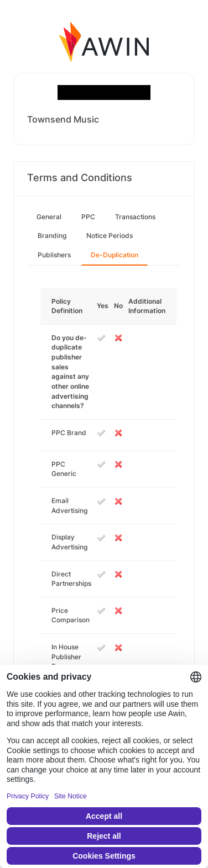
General (49, 217)
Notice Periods (110, 235)
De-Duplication (115, 255)
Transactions (135, 217)
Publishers (54, 255)
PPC (88, 217)
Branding (52, 235)
